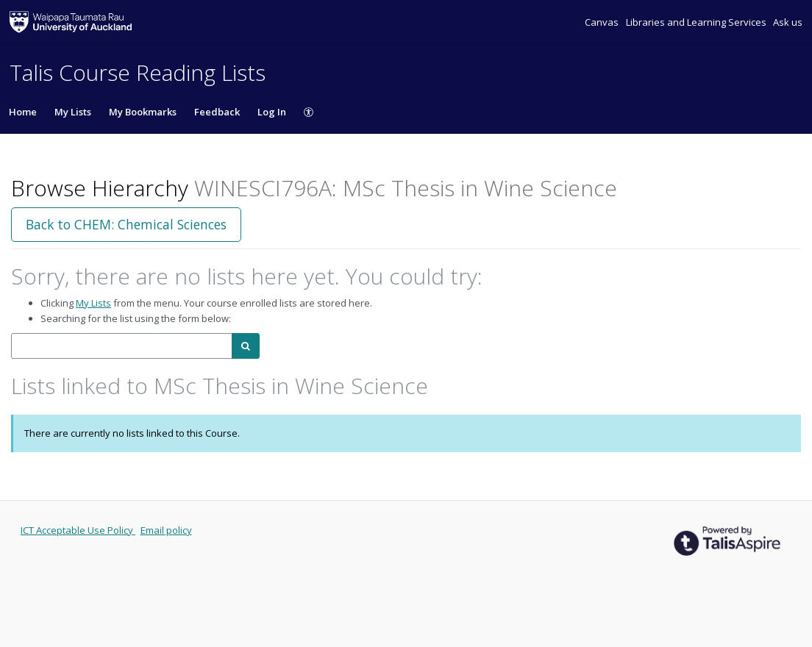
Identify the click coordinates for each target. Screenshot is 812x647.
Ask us (788, 22)
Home (23, 112)
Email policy (166, 530)
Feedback (217, 112)
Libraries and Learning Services (697, 22)
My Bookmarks (143, 112)
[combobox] (122, 346)
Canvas (603, 22)
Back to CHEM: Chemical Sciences (126, 224)
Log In (272, 112)
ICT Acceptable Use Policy (78, 530)
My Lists (73, 112)
